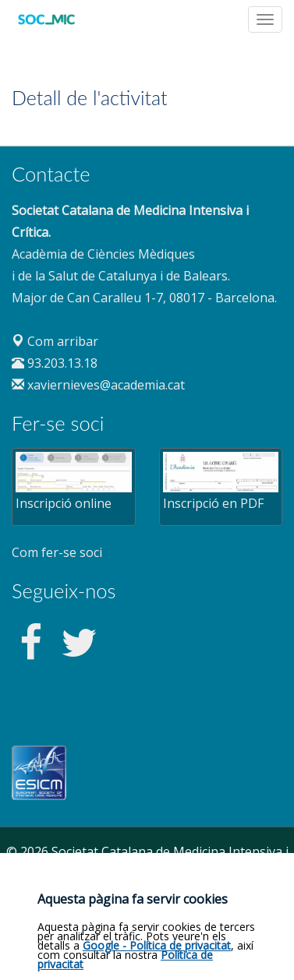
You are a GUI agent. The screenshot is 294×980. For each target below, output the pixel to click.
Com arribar (55, 341)
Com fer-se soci (57, 552)
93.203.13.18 (55, 363)
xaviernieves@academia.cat (98, 385)
